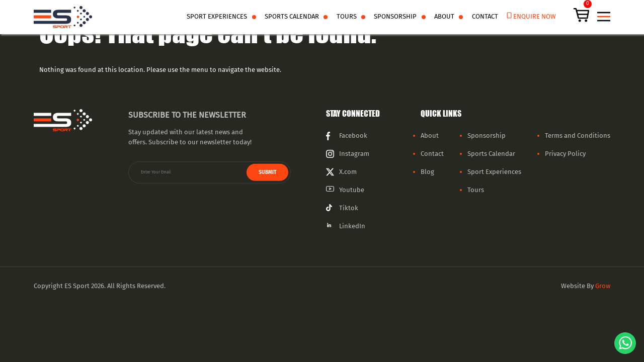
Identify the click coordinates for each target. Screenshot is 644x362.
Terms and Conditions (578, 136)
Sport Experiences (494, 172)
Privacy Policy (565, 154)
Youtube (352, 190)
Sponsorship (395, 17)
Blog (427, 172)
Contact (485, 17)
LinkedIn (352, 226)
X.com (348, 172)
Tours (347, 17)
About (444, 17)
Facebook (353, 136)
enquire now (535, 17)
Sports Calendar (292, 17)
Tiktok (349, 208)
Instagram (354, 154)
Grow (603, 286)
